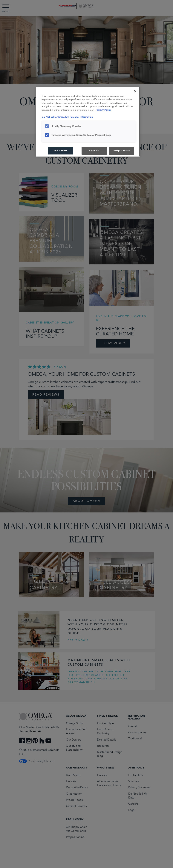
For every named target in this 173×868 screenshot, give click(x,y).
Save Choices (60, 151)
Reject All (94, 151)
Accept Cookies (122, 151)
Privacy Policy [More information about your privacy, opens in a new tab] (103, 110)
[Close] (135, 91)
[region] (88, 122)
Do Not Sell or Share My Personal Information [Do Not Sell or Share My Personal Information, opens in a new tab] (67, 117)
